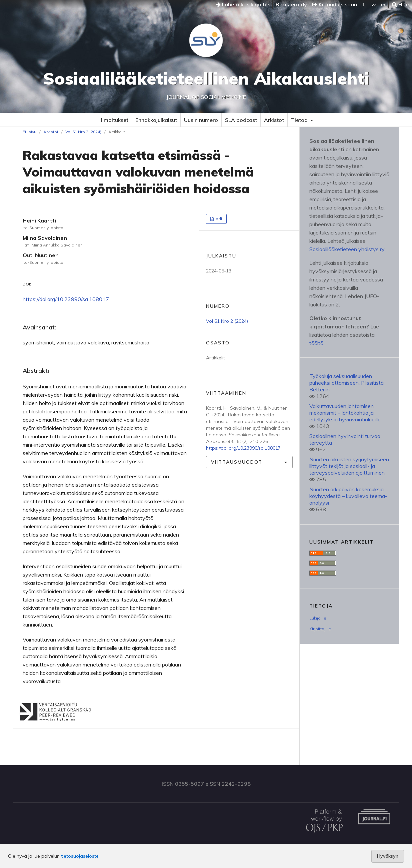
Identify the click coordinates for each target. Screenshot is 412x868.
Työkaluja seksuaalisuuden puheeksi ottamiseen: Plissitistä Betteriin (346, 383)
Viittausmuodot (237, 462)
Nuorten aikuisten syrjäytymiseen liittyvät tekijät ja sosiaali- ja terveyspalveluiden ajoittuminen (349, 466)
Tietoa (300, 120)
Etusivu (29, 132)
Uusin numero (201, 120)
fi (364, 4)
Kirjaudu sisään (335, 4)
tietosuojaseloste (80, 856)
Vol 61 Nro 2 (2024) (83, 132)
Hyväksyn (388, 856)
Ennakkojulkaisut (156, 120)
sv (373, 4)
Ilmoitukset (115, 120)
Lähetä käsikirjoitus (243, 4)
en (384, 4)
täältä (316, 343)
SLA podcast (241, 120)
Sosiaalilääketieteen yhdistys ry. (347, 249)
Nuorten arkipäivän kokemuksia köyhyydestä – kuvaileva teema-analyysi (348, 496)
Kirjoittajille (320, 629)
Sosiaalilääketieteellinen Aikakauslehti (206, 78)
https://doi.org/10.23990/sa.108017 (66, 299)
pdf (218, 219)
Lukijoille (318, 618)
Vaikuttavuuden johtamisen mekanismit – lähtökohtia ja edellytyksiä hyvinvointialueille (345, 413)
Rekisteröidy (291, 4)
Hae (400, 4)
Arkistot (274, 120)
